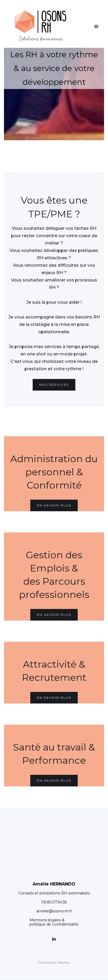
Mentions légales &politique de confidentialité (54, 922)
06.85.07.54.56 (54, 902)
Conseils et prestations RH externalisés (54, 893)
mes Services (54, 385)
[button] (96, 27)
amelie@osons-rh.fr (54, 911)
